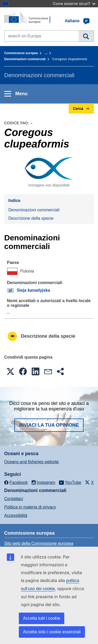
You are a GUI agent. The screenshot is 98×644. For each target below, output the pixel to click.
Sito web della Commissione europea (39, 543)
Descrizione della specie (31, 218)
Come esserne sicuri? (74, 4)
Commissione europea (21, 53)
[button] (10, 371)
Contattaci (14, 499)
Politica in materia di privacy (30, 507)
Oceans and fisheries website (31, 462)
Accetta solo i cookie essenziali (52, 632)
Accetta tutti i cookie (42, 618)
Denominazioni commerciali (25, 59)
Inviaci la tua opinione (49, 425)
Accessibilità (16, 515)
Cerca (86, 36)
